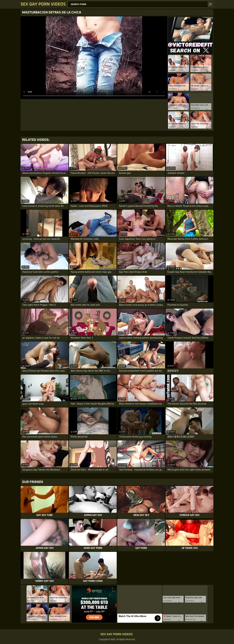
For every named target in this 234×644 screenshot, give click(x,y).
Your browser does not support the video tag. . (94, 58)
